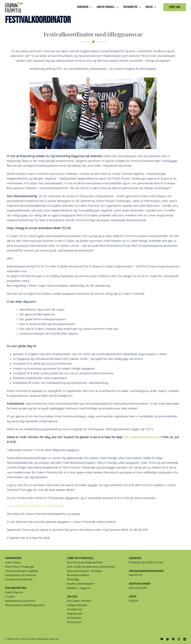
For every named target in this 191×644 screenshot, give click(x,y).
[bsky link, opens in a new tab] (162, 639)
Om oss (149, 7)
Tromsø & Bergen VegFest (22, 571)
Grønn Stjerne (14, 592)
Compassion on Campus (21, 575)
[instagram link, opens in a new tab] (179, 639)
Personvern (74, 622)
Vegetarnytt (75, 614)
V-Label (10, 597)
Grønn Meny (13, 562)
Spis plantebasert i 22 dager (84, 571)
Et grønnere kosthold (19, 579)
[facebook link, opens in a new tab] (173, 639)
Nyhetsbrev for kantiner (20, 601)
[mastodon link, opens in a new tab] (168, 639)
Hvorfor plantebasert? (81, 584)
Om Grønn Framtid (79, 601)
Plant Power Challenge (20, 567)
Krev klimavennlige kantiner (85, 562)
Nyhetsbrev (74, 618)
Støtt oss (175, 7)
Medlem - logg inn (79, 588)
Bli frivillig (73, 579)
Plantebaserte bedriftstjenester (25, 605)
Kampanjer (83, 7)
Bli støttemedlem (78, 575)
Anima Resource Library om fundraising (35, 506)
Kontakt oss (74, 609)
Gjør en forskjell (106, 7)
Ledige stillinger (77, 605)
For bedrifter (130, 7)
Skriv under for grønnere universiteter (91, 567)
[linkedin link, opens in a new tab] (185, 639)
